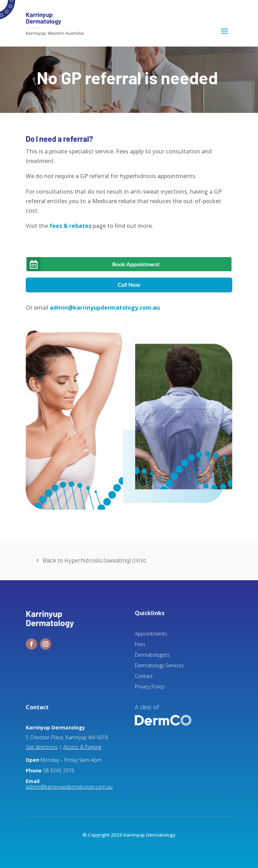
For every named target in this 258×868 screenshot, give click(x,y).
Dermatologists (152, 655)
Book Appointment (136, 264)
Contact (144, 676)
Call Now (129, 284)
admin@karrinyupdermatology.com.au (105, 308)
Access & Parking (82, 747)
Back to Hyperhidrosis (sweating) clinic (95, 560)
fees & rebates (70, 226)
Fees (140, 645)
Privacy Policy (149, 687)
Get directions (42, 747)
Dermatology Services (159, 666)
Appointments (151, 634)
